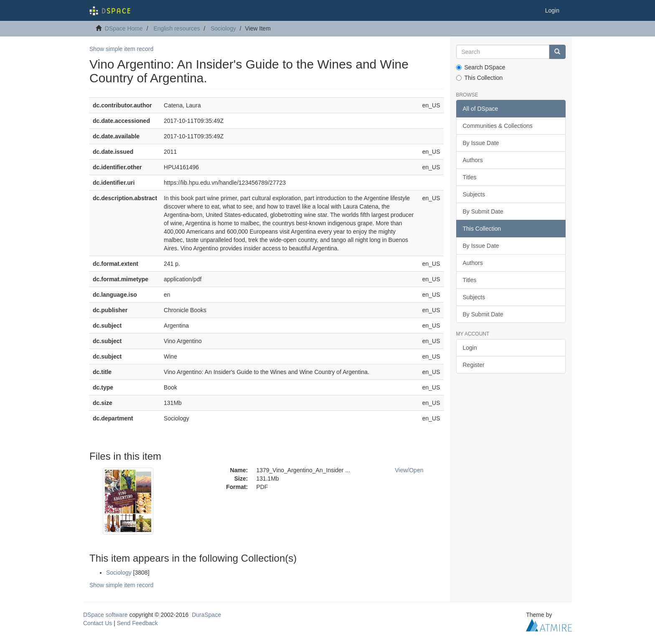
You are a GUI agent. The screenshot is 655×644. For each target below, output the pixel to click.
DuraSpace (206, 615)
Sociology (223, 28)
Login (470, 348)
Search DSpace (481, 67)
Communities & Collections (498, 126)
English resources (176, 28)
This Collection (480, 78)
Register (474, 365)
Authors (473, 160)
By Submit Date (483, 211)
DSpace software (105, 615)
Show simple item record (121, 49)
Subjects (474, 194)
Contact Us (98, 623)
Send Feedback (137, 623)
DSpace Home (124, 28)
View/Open (409, 470)
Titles (470, 177)
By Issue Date (481, 143)
